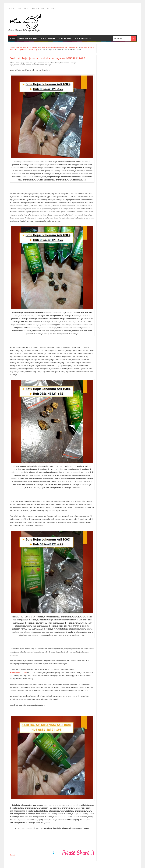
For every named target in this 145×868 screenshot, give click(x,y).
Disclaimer (51, 9)
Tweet (12, 855)
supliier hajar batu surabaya (41, 65)
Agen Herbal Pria (28, 38)
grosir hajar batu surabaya (46, 63)
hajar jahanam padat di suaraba (20, 65)
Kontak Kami (65, 38)
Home (12, 38)
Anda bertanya (83, 38)
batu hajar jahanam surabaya (26, 63)
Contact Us (22, 9)
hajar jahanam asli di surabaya (66, 63)
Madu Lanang (48, 38)
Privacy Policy (37, 9)
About (12, 9)
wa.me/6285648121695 (18, 673)
